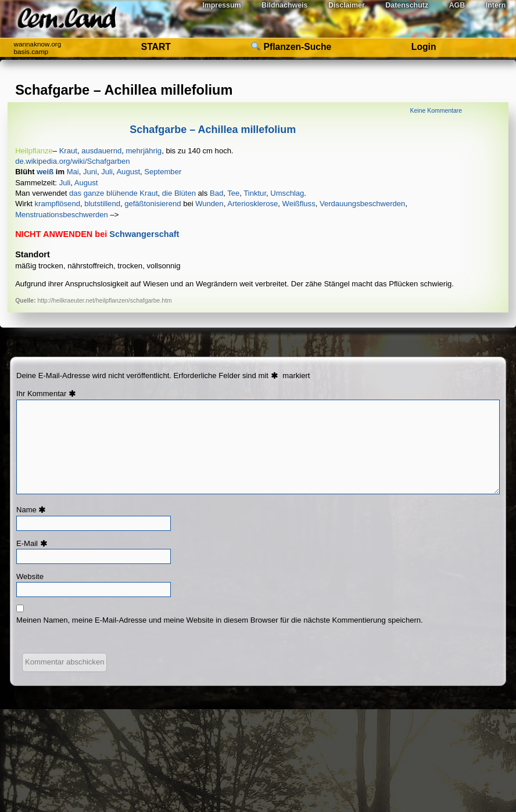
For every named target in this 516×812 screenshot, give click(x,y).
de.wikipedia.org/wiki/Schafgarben (73, 161)
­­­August (86, 183)
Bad (216, 193)
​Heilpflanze (34, 151)
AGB (457, 5)
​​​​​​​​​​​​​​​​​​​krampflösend (58, 204)
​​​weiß (45, 172)
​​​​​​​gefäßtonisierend (153, 204)
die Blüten (179, 193)
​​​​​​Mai (73, 172)
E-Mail (33, 543)
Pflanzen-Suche (291, 47)
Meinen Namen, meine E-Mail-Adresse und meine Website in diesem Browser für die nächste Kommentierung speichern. (220, 620)
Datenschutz (407, 5)
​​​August (128, 172)
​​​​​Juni (90, 172)
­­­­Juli (65, 183)
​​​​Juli (107, 172)
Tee (233, 193)
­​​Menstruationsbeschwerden (62, 215)
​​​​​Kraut (68, 151)
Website (30, 576)
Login (424, 47)
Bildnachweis (284, 5)
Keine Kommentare (436, 111)
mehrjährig (144, 151)
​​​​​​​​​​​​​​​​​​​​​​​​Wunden (209, 204)
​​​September (163, 172)
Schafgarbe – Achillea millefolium (213, 130)
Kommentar (53, 394)
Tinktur (255, 193)
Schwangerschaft (144, 234)
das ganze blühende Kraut (114, 193)
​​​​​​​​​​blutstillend (102, 204)
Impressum (221, 5)
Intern (496, 5)
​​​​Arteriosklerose (252, 204)
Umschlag (287, 193)
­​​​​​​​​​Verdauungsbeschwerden (362, 204)
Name (33, 510)
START (156, 47)
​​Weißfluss (299, 204)
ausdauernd (101, 151)
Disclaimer (347, 5)
